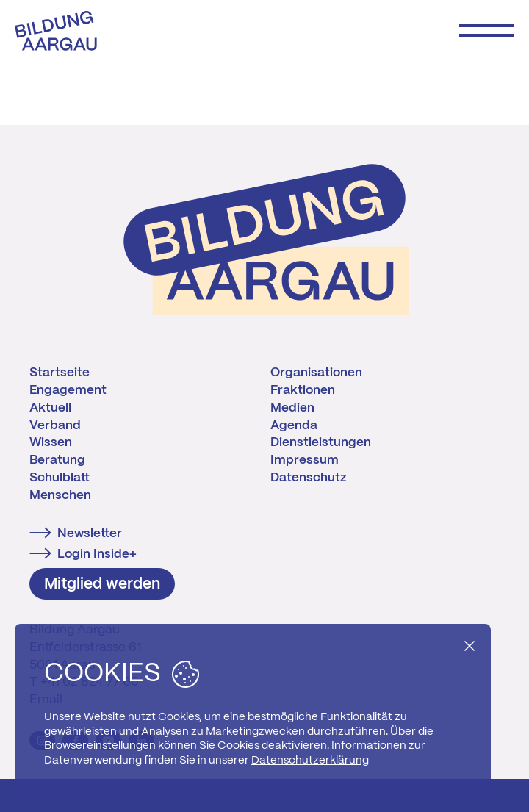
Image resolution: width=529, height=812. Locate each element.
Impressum (305, 460)
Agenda (294, 425)
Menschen (60, 495)
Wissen (51, 442)
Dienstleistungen (321, 442)
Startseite (60, 373)
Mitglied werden (102, 584)
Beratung (57, 460)
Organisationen (316, 373)
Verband (55, 425)
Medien (292, 408)
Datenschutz (308, 478)
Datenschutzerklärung (310, 761)
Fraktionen (303, 390)
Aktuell (50, 408)
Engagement (68, 390)
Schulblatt (60, 478)
